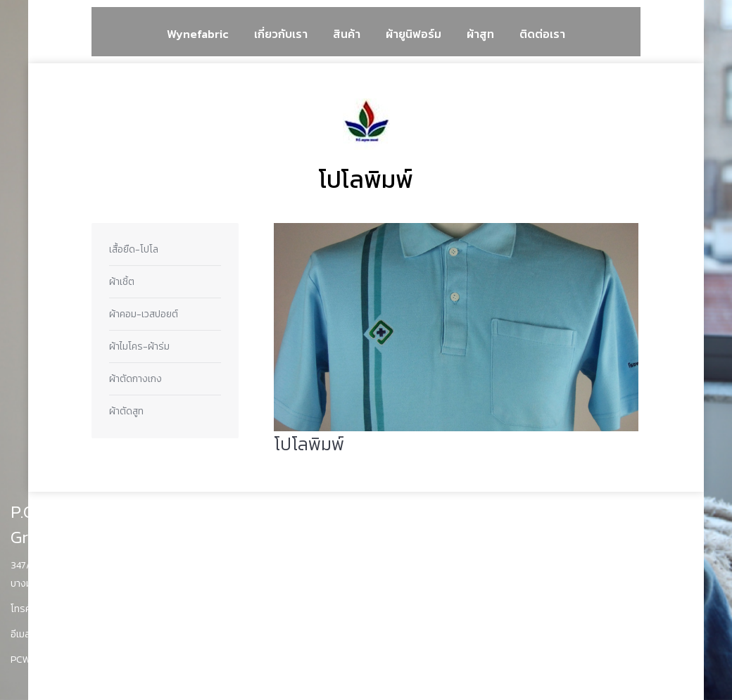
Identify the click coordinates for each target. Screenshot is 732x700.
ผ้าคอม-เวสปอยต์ (144, 314)
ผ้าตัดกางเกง (135, 379)
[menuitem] (198, 33)
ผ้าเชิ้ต (122, 282)
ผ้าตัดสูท (126, 411)
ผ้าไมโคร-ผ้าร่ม (139, 346)
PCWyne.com (39, 660)
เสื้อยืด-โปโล (134, 249)
